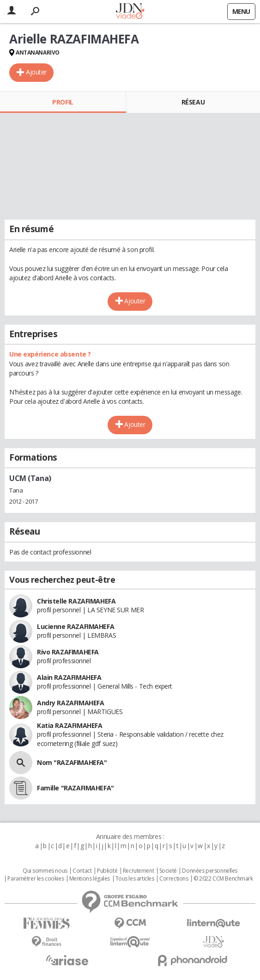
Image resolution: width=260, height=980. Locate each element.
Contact (82, 871)
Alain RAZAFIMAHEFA (69, 677)
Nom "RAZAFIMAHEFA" (72, 762)
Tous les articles (135, 879)
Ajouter (36, 72)
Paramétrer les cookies (36, 879)
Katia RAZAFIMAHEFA (70, 725)
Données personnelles (210, 871)
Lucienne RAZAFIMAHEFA (76, 626)
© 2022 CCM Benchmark (223, 879)
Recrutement (138, 871)
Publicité (107, 871)
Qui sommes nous (45, 871)
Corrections (174, 879)
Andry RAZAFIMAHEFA (70, 703)
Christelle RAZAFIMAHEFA (76, 601)
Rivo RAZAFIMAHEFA (68, 652)
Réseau (193, 102)
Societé (168, 871)
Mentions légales (90, 879)
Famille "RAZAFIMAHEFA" (76, 788)
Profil (63, 102)
